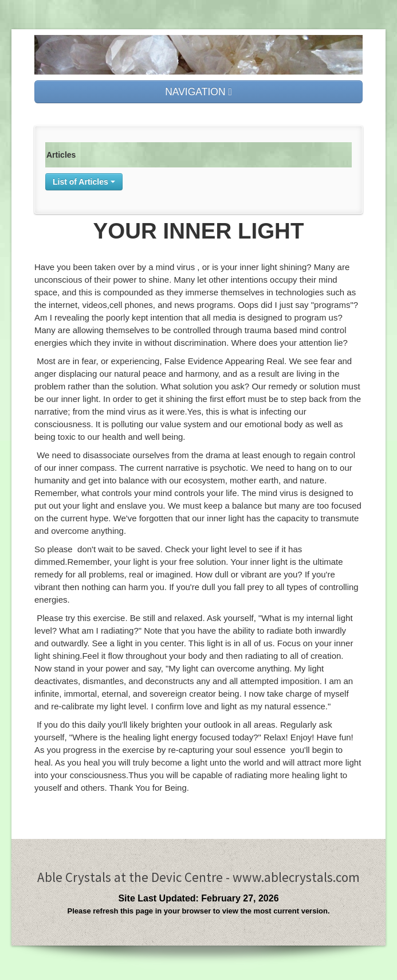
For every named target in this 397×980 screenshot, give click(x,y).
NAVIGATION (198, 92)
